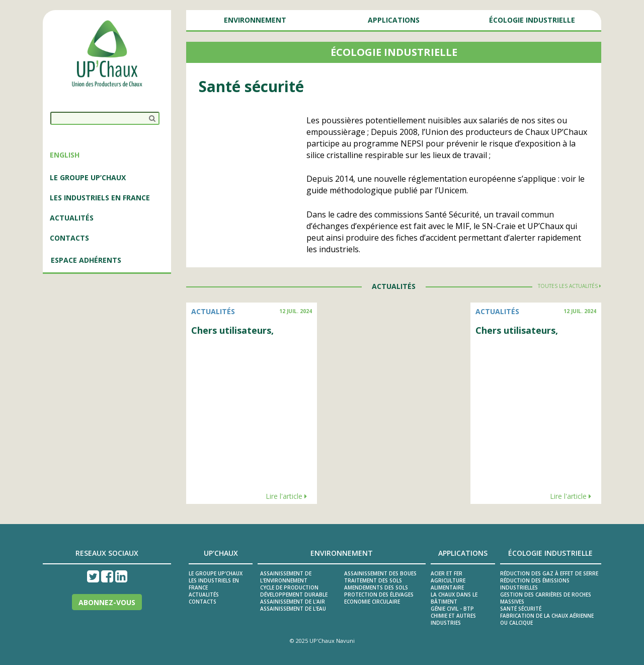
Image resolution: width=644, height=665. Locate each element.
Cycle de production (289, 587)
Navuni (345, 641)
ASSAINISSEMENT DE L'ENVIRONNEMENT (286, 577)
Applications (394, 20)
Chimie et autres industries (453, 619)
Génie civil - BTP (452, 609)
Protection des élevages (379, 595)
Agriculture (448, 580)
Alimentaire (447, 587)
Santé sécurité (521, 609)
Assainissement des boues (380, 573)
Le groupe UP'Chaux (216, 573)
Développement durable (294, 595)
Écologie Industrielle (532, 20)
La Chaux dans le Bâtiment (454, 598)
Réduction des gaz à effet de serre (549, 573)
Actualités (204, 595)
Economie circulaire (372, 602)
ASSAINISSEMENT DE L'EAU (293, 609)
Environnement (255, 20)
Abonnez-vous (107, 602)
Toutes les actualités (570, 286)
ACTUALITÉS (72, 218)
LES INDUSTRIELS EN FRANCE (100, 198)
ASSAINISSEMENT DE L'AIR (293, 602)
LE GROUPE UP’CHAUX (88, 177)
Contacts (69, 238)
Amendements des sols (376, 587)
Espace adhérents (86, 260)
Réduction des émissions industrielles (535, 584)
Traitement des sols (373, 580)
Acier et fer (447, 573)
